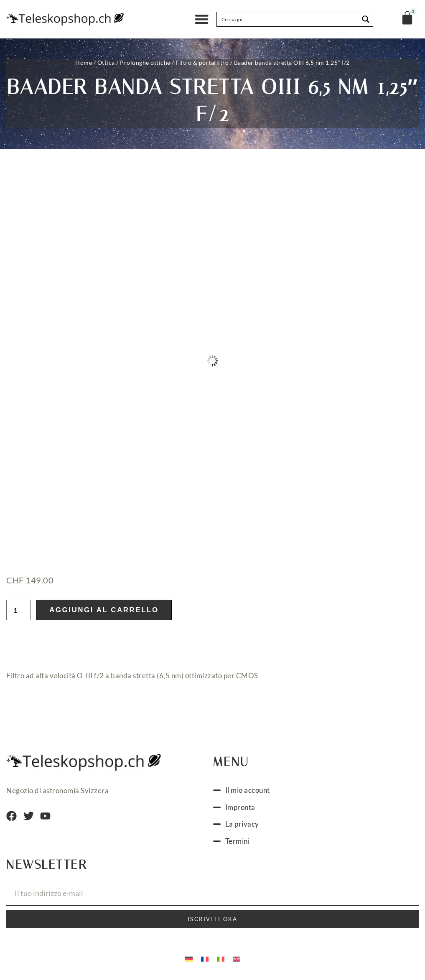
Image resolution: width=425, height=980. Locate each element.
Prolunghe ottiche (145, 62)
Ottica (106, 62)
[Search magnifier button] (366, 19)
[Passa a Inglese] (237, 958)
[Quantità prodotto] (18, 610)
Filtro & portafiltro (202, 62)
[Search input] (288, 19)
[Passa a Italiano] (221, 958)
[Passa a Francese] (205, 958)
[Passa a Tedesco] (189, 958)
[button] (202, 19)
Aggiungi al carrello (104, 610)
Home (84, 62)
